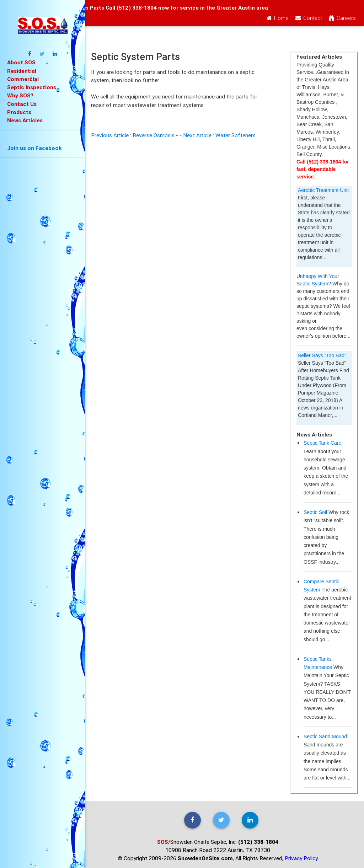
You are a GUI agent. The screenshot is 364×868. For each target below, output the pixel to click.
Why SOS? (20, 95)
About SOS (21, 62)
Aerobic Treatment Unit (323, 190)
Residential (22, 71)
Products (19, 112)
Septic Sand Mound (325, 736)
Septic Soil (315, 512)
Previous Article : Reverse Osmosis (133, 135)
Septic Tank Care (322, 443)
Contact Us (22, 104)
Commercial (23, 79)
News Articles (25, 120)
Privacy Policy (301, 858)
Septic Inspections (32, 87)
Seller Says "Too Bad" (322, 355)
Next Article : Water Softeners (219, 135)
